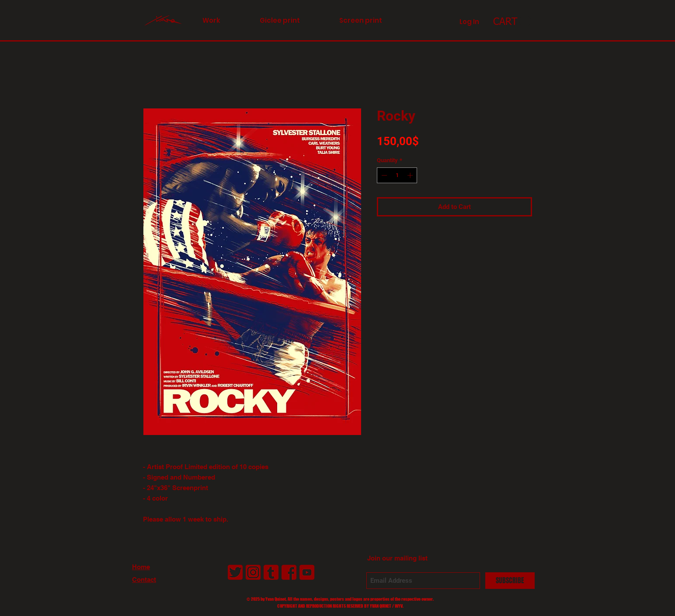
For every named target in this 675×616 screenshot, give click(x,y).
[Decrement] (383, 175)
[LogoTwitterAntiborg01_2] (235, 572)
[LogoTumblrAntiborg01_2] (271, 572)
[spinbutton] (397, 175)
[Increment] (411, 175)
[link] (512, 21)
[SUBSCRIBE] (510, 581)
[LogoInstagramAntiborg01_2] (253, 572)
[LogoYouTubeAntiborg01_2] (307, 572)
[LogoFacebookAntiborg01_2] (289, 572)
